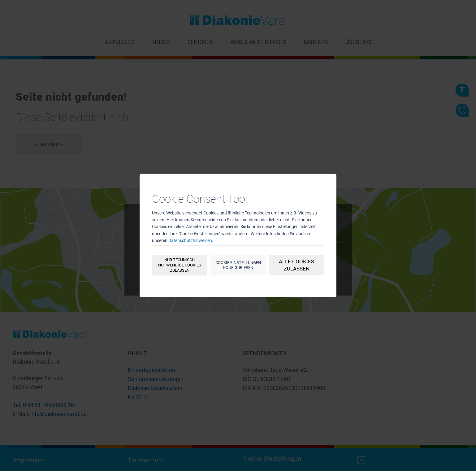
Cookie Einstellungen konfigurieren (238, 265)
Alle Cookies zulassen (296, 265)
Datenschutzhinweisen (190, 241)
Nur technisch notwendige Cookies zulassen (180, 265)
